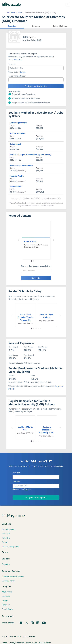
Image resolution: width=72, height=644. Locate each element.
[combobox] (36, 68)
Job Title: (16, 473)
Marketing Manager (18, 123)
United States (10, 13)
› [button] (53, 240)
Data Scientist (16, 187)
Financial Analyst (17, 176)
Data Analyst (15, 144)
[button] (12, 26)
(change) (22, 72)
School (20, 13)
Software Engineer (18, 133)
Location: (12, 65)
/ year (31, 37)
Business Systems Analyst (21, 165)
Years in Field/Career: (17, 76)
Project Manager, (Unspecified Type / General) (30, 155)
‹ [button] (19, 240)
